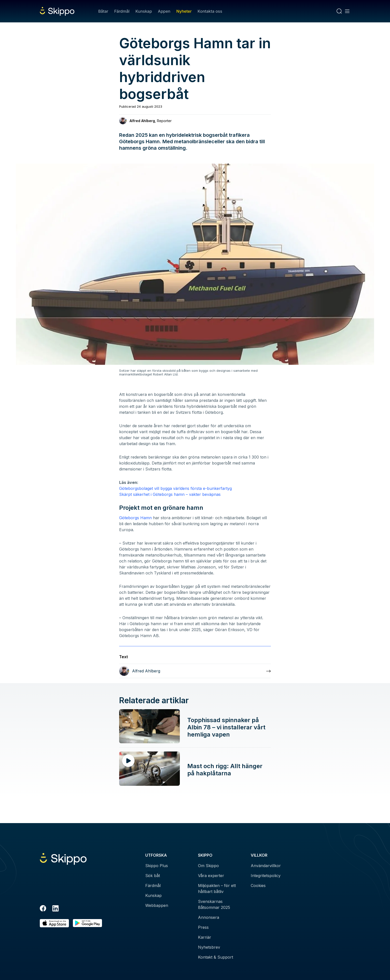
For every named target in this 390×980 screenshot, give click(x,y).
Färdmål (122, 11)
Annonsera (209, 917)
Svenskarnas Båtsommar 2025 (214, 904)
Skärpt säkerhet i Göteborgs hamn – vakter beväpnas (170, 494)
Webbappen (157, 905)
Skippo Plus (157, 866)
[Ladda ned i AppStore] (54, 923)
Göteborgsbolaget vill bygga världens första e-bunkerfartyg (175, 488)
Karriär (205, 937)
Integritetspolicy (266, 876)
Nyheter (184, 11)
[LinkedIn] (55, 909)
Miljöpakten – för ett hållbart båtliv (217, 888)
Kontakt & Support (216, 957)
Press (203, 927)
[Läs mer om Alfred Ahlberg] (195, 671)
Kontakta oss (210, 11)
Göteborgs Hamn (135, 518)
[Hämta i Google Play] (87, 923)
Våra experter (211, 876)
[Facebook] (43, 909)
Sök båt (153, 876)
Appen (164, 11)
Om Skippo (208, 866)
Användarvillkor (266, 866)
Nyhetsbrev (209, 947)
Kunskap (144, 11)
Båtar (103, 11)
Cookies (258, 886)
